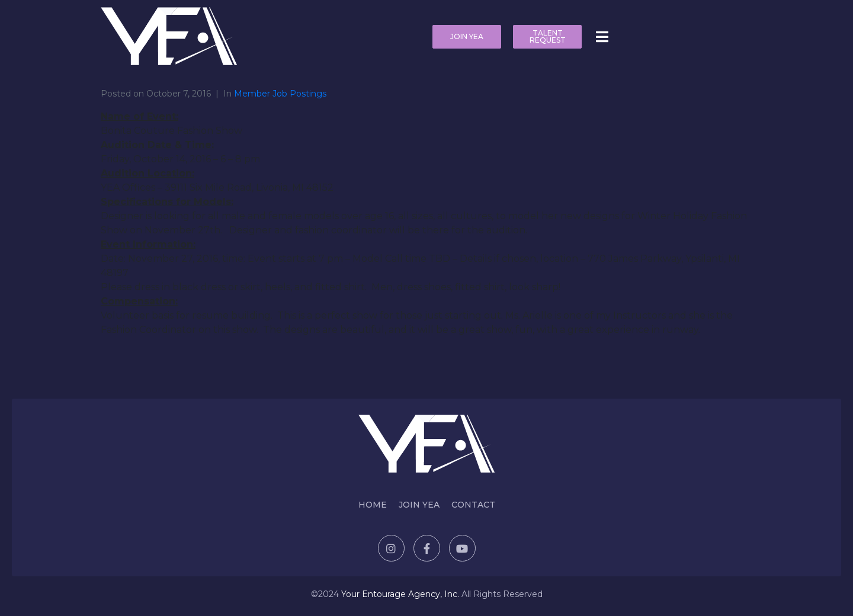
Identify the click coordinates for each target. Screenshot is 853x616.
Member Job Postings (280, 94)
